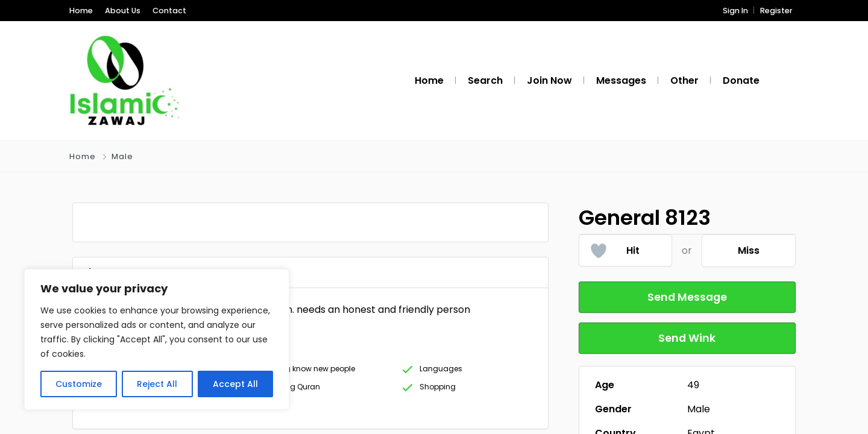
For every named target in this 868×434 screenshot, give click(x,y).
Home (81, 11)
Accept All (235, 384)
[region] (157, 339)
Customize (79, 384)
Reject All (157, 384)
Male (122, 156)
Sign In (735, 11)
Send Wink (687, 338)
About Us (123, 11)
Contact (169, 11)
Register (776, 11)
